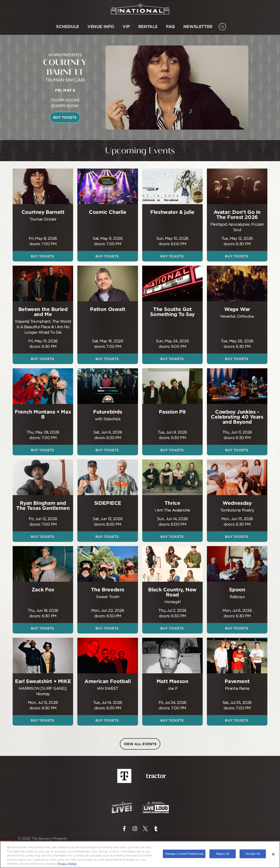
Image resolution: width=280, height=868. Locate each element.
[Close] (273, 854)
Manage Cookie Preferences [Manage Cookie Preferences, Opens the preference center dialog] (184, 854)
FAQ (170, 26)
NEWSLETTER (198, 26)
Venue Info (101, 26)
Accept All (253, 854)
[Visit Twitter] (145, 829)
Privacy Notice (67, 864)
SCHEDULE (68, 26)
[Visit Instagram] (135, 829)
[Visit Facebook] (124, 829)
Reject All (223, 854)
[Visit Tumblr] (156, 829)
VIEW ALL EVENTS (140, 744)
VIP (126, 26)
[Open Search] (222, 26)
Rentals (148, 26)
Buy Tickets (65, 117)
